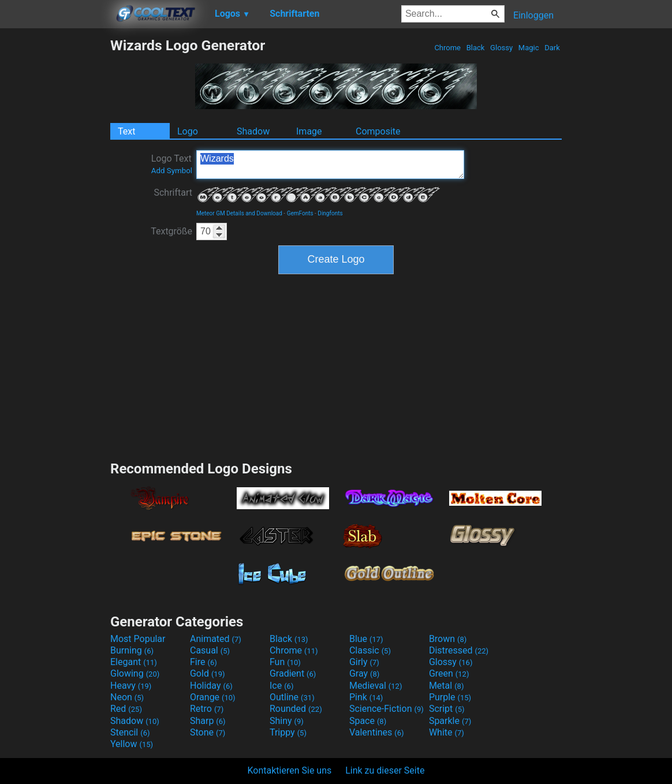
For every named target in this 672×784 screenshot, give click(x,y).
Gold (208, 673)
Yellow (132, 744)
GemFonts (300, 213)
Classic (370, 650)
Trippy (288, 732)
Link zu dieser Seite (385, 770)
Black (475, 48)
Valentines (377, 732)
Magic (529, 48)
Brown (448, 639)
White (447, 732)
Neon (127, 697)
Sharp (208, 721)
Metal (447, 686)
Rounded (296, 709)
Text (126, 131)
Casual (210, 650)
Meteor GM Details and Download (239, 213)
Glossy (501, 48)
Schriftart (173, 193)
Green (449, 673)
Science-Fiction (387, 709)
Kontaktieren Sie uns (290, 770)
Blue (366, 639)
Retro (207, 709)
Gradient (293, 673)
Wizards (330, 165)
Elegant (134, 662)
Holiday (211, 686)
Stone (208, 732)
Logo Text (172, 164)
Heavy (131, 686)
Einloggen (533, 15)
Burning (132, 650)
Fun (285, 662)
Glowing (135, 673)
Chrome (447, 48)
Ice (281, 686)
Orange (213, 697)
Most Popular (138, 639)
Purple (450, 697)
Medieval (376, 686)
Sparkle (450, 721)
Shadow (253, 131)
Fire (204, 662)
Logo (188, 131)
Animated (216, 639)
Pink (366, 697)
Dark (552, 48)
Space (368, 721)
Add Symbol (172, 171)
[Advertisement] (55, 210)
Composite (378, 131)
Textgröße (171, 231)
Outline (292, 697)
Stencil (130, 732)
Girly (364, 662)
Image (309, 131)
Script (447, 709)
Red (126, 709)
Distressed (459, 650)
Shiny (287, 721)
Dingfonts (330, 213)
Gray (364, 673)
